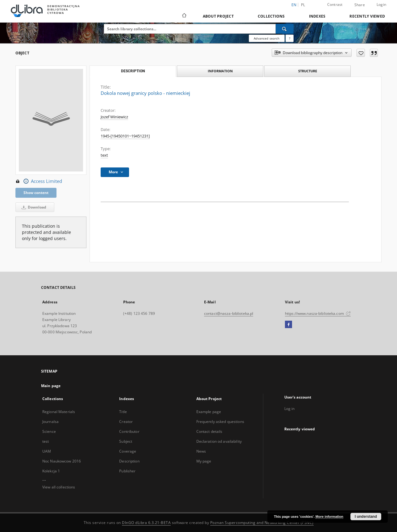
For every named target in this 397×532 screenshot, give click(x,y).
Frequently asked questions (220, 422)
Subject (126, 441)
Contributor (129, 431)
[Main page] (184, 16)
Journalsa (50, 422)
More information (329, 517)
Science (49, 431)
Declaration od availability (219, 441)
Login (381, 4)
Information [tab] (220, 71)
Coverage (128, 451)
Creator (126, 422)
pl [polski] (303, 5)
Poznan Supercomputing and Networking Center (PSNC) (262, 523)
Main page (51, 386)
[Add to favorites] (361, 53)
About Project (218, 16)
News (201, 451)
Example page (209, 412)
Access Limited (39, 181)
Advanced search (267, 38)
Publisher (127, 471)
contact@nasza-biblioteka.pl (229, 313)
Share (360, 5)
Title (123, 412)
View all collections (59, 487)
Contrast (335, 4)
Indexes (317, 16)
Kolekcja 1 (51, 471)
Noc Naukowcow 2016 (62, 461)
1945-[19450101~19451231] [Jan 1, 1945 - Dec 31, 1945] (125, 136)
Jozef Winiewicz (114, 117)
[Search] (285, 29)
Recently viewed (367, 16)
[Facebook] (288, 325)
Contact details (209, 431)
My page (204, 461)
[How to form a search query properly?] (290, 38)
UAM (47, 451)
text (104, 155)
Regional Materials (59, 412)
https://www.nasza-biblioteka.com (318, 313)
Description (129, 461)
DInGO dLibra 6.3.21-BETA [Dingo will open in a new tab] (146, 523)
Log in (290, 409)
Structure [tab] (308, 71)
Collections (271, 16)
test (46, 441)
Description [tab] (133, 71)
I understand (366, 517)
